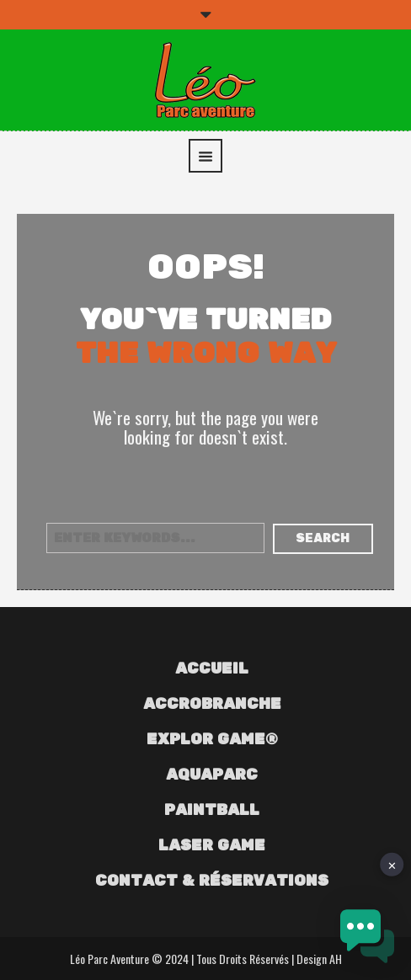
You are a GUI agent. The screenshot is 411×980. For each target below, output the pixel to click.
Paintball (212, 811)
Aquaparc (212, 775)
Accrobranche (212, 705)
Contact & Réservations (212, 881)
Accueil (212, 669)
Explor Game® (212, 740)
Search (323, 538)
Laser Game (212, 846)
